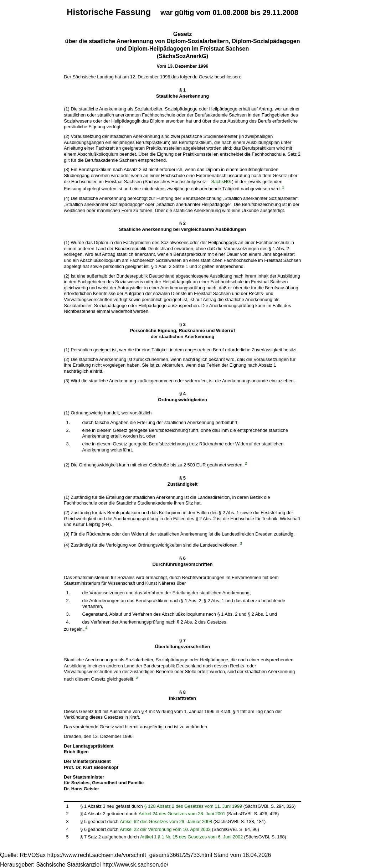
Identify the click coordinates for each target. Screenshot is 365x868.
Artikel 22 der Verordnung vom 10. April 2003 (165, 829)
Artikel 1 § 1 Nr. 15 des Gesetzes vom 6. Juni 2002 (191, 837)
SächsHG (221, 182)
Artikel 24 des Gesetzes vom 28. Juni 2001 (182, 814)
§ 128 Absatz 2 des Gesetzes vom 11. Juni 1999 (193, 806)
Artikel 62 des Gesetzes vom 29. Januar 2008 (166, 821)
